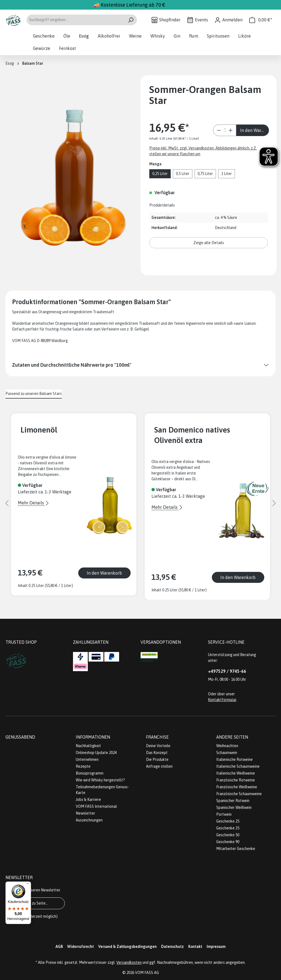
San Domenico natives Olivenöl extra (192, 435)
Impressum (216, 947)
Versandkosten (129, 962)
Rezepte (83, 766)
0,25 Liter (160, 174)
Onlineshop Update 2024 (96, 753)
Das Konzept (157, 753)
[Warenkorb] (261, 20)
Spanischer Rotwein (233, 801)
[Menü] (28, 885)
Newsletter (85, 813)
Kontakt (195, 947)
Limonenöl (39, 430)
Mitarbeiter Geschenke (236, 849)
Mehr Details (31, 503)
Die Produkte (157, 759)
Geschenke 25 (228, 821)
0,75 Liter (205, 174)
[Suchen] (131, 20)
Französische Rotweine (236, 780)
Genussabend (20, 737)
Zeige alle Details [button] (209, 243)
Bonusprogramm (90, 773)
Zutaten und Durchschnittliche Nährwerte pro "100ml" (72, 365)
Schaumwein (227, 753)
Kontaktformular (222, 700)
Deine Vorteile (158, 746)
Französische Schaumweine (239, 794)
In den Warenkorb (255, 130)
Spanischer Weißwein (234, 807)
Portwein (224, 814)
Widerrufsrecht (81, 947)
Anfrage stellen (159, 766)
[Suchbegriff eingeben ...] (75, 20)
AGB (59, 947)
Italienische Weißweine (236, 773)
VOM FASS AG (147, 973)
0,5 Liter (183, 174)
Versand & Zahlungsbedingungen (127, 947)
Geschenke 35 (228, 828)
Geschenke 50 (228, 835)
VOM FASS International (96, 806)
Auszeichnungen (89, 820)
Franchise (157, 737)
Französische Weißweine (237, 787)
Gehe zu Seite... (35, 903)
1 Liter (227, 174)
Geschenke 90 (228, 842)
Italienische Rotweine (234, 759)
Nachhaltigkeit (88, 746)
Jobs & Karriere (88, 800)
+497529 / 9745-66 (227, 671)
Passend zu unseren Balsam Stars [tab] (34, 394)
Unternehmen (87, 759)
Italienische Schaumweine (238, 766)
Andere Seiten (232, 737)
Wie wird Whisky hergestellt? (100, 780)
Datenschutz (172, 947)
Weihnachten (227, 746)
